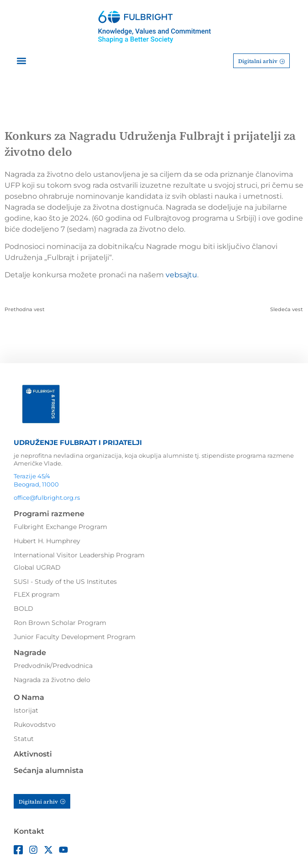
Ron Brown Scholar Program (60, 623)
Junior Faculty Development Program (75, 637)
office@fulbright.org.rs (47, 498)
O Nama (29, 697)
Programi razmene (49, 514)
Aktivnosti (33, 754)
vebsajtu (181, 275)
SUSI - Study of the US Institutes (65, 582)
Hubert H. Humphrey (47, 541)
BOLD (23, 609)
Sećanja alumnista (49, 770)
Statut (24, 739)
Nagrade (30, 653)
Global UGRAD (37, 567)
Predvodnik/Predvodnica (53, 666)
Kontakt (29, 831)
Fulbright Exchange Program (60, 527)
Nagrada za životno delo (52, 680)
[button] (21, 61)
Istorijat (26, 710)
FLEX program (37, 594)
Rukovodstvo (35, 725)
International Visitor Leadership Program (79, 555)
